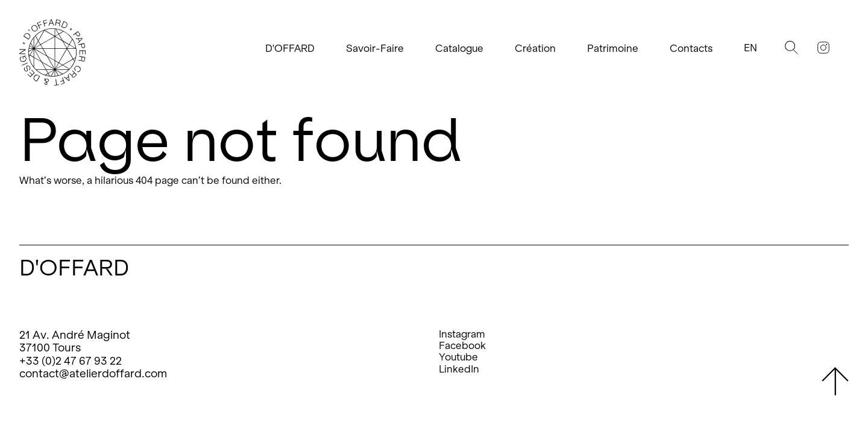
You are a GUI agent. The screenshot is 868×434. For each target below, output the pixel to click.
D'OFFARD (290, 49)
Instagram (462, 334)
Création (535, 49)
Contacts (691, 49)
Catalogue (459, 49)
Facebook (462, 346)
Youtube (458, 357)
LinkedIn (459, 369)
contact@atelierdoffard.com (93, 373)
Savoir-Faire (375, 49)
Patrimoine (613, 49)
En (750, 48)
